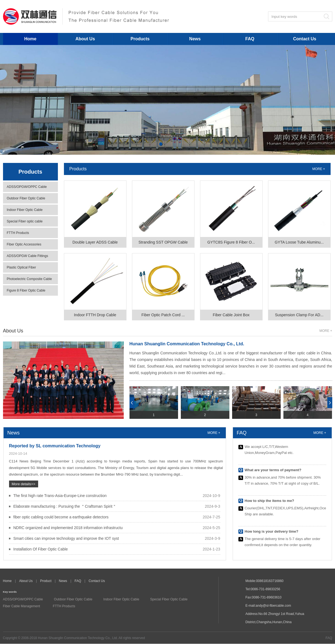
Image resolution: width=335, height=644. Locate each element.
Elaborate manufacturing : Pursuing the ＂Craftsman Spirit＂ (65, 506)
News (195, 39)
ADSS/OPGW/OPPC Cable (27, 187)
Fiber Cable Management (22, 606)
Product (46, 581)
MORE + (319, 169)
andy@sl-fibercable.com (273, 606)
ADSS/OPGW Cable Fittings (28, 256)
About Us (85, 39)
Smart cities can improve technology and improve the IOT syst (66, 538)
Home (30, 39)
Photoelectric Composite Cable (29, 279)
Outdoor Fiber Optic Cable (26, 198)
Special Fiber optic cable (25, 221)
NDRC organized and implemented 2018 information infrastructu (68, 528)
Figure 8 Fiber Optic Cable (26, 290)
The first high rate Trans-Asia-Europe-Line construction (60, 496)
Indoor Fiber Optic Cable (25, 210)
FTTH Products (18, 233)
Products (140, 39)
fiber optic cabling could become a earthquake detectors (61, 517)
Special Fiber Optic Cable (169, 599)
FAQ (250, 39)
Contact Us (305, 39)
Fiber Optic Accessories (24, 244)
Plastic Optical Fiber (22, 267)
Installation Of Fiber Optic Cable (41, 549)
